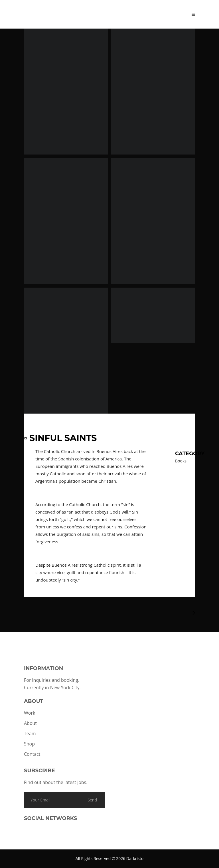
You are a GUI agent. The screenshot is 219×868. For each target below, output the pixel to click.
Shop (29, 744)
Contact (32, 754)
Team (30, 733)
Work (30, 713)
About (30, 723)
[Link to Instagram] (31, 834)
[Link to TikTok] (41, 834)
